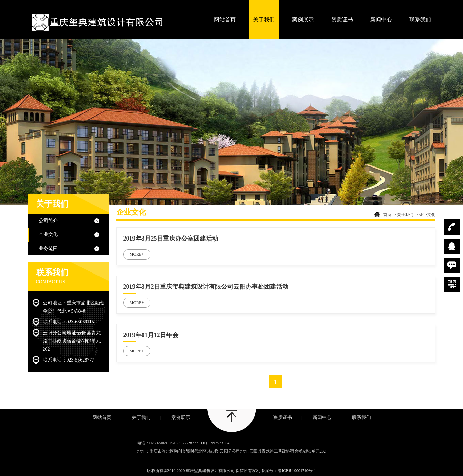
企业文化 (48, 235)
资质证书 (342, 20)
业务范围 (48, 249)
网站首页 (225, 20)
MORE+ (137, 254)
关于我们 (264, 20)
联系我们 (420, 20)
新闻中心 (381, 20)
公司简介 (48, 221)
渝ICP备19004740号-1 (297, 471)
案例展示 (303, 20)
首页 (387, 215)
